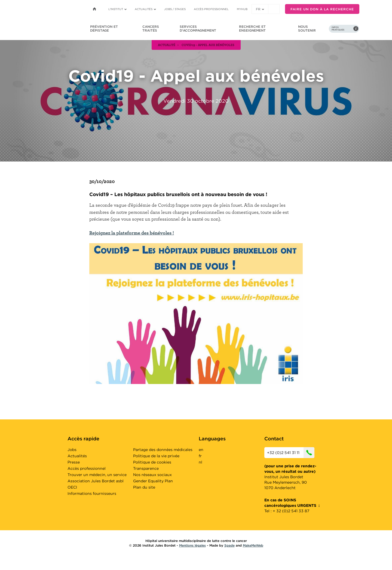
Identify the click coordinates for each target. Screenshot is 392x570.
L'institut (117, 9)
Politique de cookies (152, 462)
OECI (72, 487)
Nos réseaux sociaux (152, 475)
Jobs (72, 450)
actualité (167, 45)
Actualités (145, 9)
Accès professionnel (211, 9)
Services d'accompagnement (198, 28)
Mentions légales (192, 545)
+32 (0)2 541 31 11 (291, 453)
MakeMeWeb (253, 545)
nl (200, 462)
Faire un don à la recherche (322, 9)
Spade (229, 545)
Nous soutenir (307, 28)
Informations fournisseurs (92, 493)
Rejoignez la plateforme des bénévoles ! (132, 233)
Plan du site (144, 487)
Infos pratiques (338, 29)
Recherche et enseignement (252, 28)
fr (260, 9)
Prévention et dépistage (104, 28)
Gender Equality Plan (153, 481)
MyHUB (242, 9)
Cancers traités (151, 28)
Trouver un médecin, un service (97, 475)
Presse (74, 462)
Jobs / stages (175, 9)
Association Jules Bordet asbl (96, 481)
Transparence (146, 468)
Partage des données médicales (163, 450)
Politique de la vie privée (156, 456)
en (201, 450)
